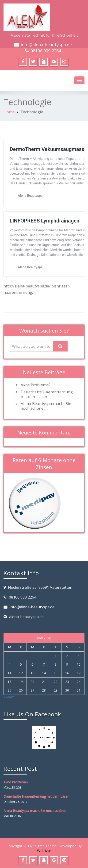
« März (9, 697)
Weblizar (44, 850)
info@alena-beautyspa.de (46, 45)
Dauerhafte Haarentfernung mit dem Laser (47, 394)
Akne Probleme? (36, 385)
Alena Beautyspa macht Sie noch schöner (46, 406)
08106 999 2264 (46, 51)
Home (9, 112)
